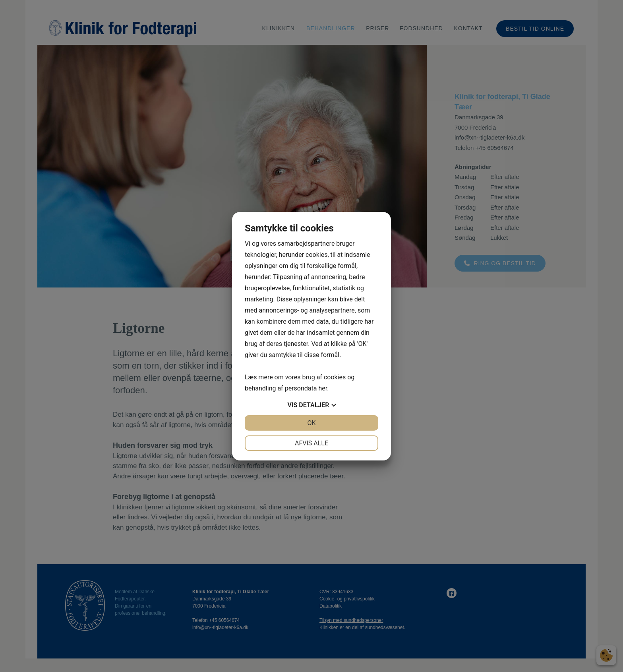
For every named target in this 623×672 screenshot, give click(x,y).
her (323, 388)
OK (311, 423)
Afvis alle (311, 443)
